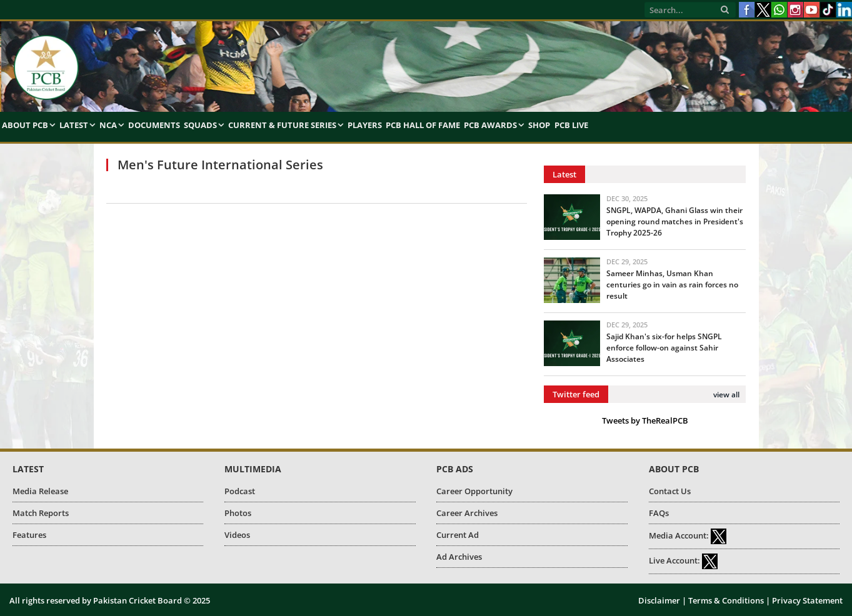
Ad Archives (459, 557)
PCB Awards (490, 125)
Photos (238, 513)
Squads (200, 125)
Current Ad (458, 535)
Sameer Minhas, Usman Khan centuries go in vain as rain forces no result (672, 285)
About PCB (25, 125)
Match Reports (41, 513)
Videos (237, 535)
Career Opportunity (474, 491)
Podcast (240, 491)
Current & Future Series (282, 125)
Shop (539, 125)
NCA (108, 125)
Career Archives (467, 513)
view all (726, 395)
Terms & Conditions (726, 600)
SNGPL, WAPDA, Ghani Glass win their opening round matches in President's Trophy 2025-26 (675, 221)
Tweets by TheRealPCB (645, 420)
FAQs (659, 513)
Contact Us (670, 491)
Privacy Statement (807, 600)
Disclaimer (659, 600)
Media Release (40, 491)
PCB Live (571, 125)
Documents (154, 125)
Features (29, 535)
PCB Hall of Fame (423, 125)
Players (365, 125)
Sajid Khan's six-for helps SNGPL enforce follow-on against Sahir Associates (664, 348)
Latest (74, 125)
